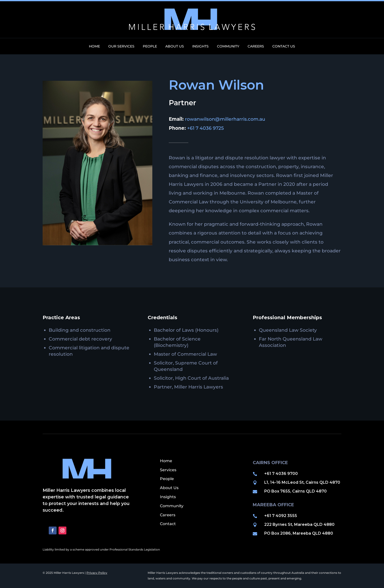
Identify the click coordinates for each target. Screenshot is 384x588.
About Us (175, 47)
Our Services (121, 47)
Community (228, 47)
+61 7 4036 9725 (205, 128)
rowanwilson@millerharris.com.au (225, 119)
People (150, 47)
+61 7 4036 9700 (281, 474)
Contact (168, 524)
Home (94, 47)
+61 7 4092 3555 (281, 516)
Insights (200, 47)
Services (168, 470)
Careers (256, 47)
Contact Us (284, 47)
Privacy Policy (97, 573)
